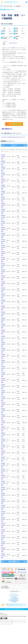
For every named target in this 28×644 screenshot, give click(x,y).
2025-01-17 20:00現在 (3, 350)
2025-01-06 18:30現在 (3, 489)
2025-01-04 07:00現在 (3, 519)
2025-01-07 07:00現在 (3, 483)
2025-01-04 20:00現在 (3, 513)
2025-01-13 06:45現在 (3, 404)
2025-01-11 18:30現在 (3, 423)
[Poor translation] (5, 618)
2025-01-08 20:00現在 (3, 465)
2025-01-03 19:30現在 (3, 525)
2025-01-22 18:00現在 (3, 284)
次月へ (25, 145)
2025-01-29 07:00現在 (3, 199)
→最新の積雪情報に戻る (6, 129)
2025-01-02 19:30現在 (3, 537)
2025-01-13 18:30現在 (3, 398)
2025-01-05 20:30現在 (3, 501)
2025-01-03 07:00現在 (3, 531)
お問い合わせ (14, 597)
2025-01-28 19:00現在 (3, 205)
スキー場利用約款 (14, 598)
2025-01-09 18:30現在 (3, 453)
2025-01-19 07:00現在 (3, 332)
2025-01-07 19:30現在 (3, 477)
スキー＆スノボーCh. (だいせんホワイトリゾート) (13, 137)
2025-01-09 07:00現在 (3, 459)
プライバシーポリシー (14, 595)
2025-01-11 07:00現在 (3, 429)
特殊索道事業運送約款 (14, 600)
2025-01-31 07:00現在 (3, 163)
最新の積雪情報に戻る (14, 561)
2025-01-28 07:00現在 (3, 211)
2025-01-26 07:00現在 (3, 235)
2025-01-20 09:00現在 (3, 314)
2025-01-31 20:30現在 (3, 157)
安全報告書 (14, 602)
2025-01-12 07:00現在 (3, 417)
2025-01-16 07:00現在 (3, 368)
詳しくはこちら (13, 43)
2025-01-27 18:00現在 (3, 217)
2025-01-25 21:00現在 (3, 241)
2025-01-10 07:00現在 (3, 447)
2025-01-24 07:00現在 (3, 265)
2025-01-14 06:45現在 (3, 392)
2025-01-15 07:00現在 (3, 380)
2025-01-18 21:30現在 (3, 338)
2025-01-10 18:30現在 (3, 435)
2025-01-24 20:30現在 (3, 259)
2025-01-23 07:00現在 (3, 278)
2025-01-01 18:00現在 (3, 550)
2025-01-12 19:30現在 (3, 411)
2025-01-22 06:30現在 (3, 290)
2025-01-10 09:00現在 (3, 441)
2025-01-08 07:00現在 (3, 471)
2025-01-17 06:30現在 (3, 356)
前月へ (3, 145)
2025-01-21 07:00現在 (3, 302)
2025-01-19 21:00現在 (3, 326)
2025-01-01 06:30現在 (3, 556)
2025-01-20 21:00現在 (3, 308)
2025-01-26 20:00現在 (3, 229)
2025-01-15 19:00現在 (3, 374)
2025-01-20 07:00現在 (3, 320)
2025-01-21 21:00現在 (3, 296)
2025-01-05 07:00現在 (3, 507)
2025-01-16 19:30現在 (3, 362)
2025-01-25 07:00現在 (3, 247)
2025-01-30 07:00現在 (3, 187)
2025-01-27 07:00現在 (3, 223)
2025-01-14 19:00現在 (3, 386)
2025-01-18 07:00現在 (3, 344)
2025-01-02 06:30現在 (3, 543)
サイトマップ (14, 594)
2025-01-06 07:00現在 (3, 495)
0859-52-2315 (14, 591)
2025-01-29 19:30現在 (3, 193)
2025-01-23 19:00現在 (3, 272)
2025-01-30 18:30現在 (3, 181)
